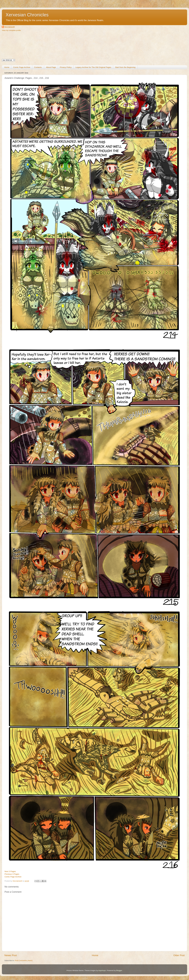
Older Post (179, 955)
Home (7, 67)
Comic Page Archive (22, 67)
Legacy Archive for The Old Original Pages (93, 67)
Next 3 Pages (10, 871)
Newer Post (11, 955)
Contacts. (38, 67)
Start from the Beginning (125, 67)
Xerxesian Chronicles (27, 15)
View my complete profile (11, 30)
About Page (51, 67)
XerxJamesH (10, 27)
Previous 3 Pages (12, 874)
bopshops (102, 970)
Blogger (119, 970)
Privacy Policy (66, 67)
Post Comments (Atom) (24, 960)
